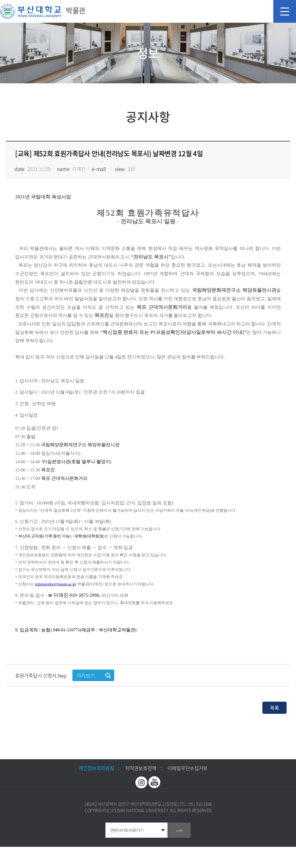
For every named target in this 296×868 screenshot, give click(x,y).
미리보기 (86, 675)
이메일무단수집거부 (188, 768)
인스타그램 (141, 782)
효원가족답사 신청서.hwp (42, 675)
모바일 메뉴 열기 (285, 11)
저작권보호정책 (141, 768)
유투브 (155, 782)
